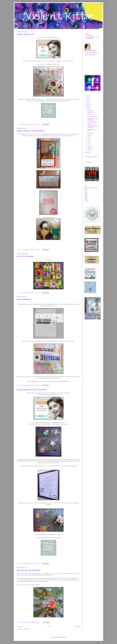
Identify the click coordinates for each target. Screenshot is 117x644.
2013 (87, 109)
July (88, 137)
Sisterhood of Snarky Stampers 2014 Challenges (92, 38)
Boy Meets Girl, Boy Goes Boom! (29, 570)
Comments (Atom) (26, 629)
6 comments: (38, 250)
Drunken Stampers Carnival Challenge (31, 131)
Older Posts (77, 627)
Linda (86, 194)
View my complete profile (90, 55)
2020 (87, 96)
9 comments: (38, 564)
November (90, 113)
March (89, 146)
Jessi (86, 191)
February (89, 148)
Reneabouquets (61, 101)
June (89, 140)
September (90, 133)
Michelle (86, 198)
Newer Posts (20, 627)
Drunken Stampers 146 (25, 34)
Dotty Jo (86, 201)
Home (49, 627)
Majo (86, 199)
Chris (86, 188)
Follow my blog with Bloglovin (91, 157)
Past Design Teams (90, 35)
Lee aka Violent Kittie (91, 51)
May (89, 142)
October (89, 115)
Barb (86, 186)
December (90, 111)
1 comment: (37, 385)
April (89, 144)
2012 (87, 153)
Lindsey (86, 195)
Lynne (86, 196)
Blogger (64, 637)
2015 (87, 105)
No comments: (38, 622)
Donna (86, 189)
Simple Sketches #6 (24, 299)
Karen (86, 192)
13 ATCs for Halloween (25, 256)
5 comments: (38, 293)
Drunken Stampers (55, 134)
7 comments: (38, 124)
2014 (87, 107)
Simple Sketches (37, 381)
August (89, 135)
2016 (87, 102)
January (89, 150)
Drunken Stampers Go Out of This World (31, 390)
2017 (87, 100)
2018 (87, 98)
